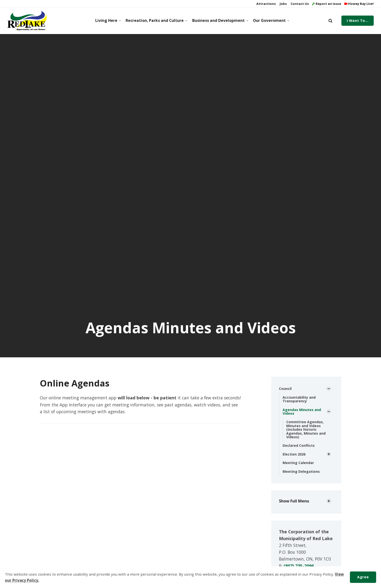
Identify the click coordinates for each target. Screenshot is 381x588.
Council (285, 389)
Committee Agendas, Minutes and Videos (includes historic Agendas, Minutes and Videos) (306, 429)
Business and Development (219, 20)
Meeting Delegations (301, 471)
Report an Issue (327, 4)
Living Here (108, 20)
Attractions (266, 4)
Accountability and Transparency (299, 399)
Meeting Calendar (298, 463)
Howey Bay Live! (359, 4)
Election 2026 (294, 454)
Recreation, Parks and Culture (155, 20)
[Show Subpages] (329, 389)
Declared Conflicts (299, 445)
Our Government (271, 20)
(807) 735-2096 (299, 566)
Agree (363, 577)
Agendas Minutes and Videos (302, 412)
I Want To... (358, 21)
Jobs (283, 4)
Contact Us (299, 4)
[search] (330, 21)
